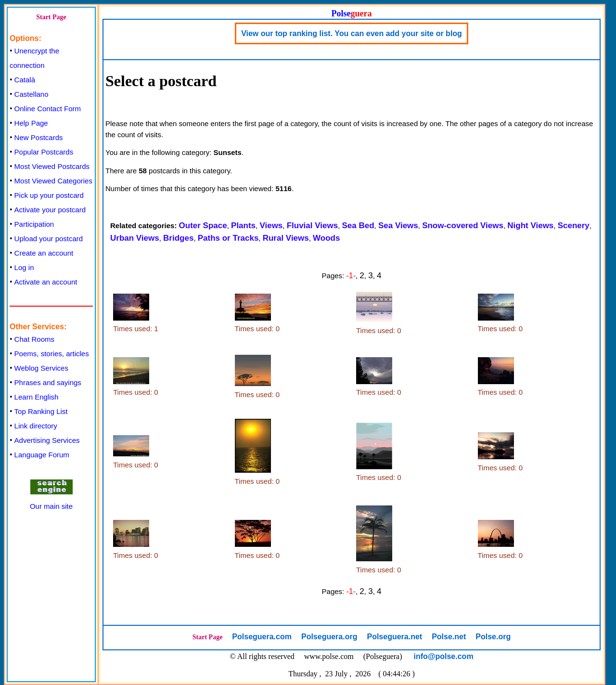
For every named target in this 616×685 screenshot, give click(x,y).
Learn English (37, 397)
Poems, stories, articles (52, 354)
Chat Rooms (34, 339)
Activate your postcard (50, 210)
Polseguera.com (262, 637)
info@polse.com (444, 656)
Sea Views (398, 226)
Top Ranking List (41, 411)
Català (25, 80)
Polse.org (493, 637)
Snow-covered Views (463, 226)
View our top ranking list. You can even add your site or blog (352, 33)
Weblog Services (41, 368)
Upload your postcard (49, 239)
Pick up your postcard (49, 195)
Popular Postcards (44, 152)
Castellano (32, 94)
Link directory (36, 426)
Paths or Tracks (228, 238)
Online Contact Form (48, 109)
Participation (34, 224)
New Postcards (39, 137)
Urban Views (135, 238)
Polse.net (449, 637)
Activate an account (46, 282)
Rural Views (286, 238)
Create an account (44, 253)
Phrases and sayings (48, 382)
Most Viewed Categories (53, 181)
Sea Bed (358, 226)
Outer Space (203, 226)
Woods (326, 238)
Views (271, 226)
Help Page (31, 123)
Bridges (178, 238)
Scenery (574, 226)
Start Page (51, 17)
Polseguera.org (329, 637)
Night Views (530, 226)
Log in (24, 267)
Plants (243, 226)
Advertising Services (47, 440)
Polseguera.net (394, 637)
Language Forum (42, 455)
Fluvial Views (312, 226)
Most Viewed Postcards (52, 166)
